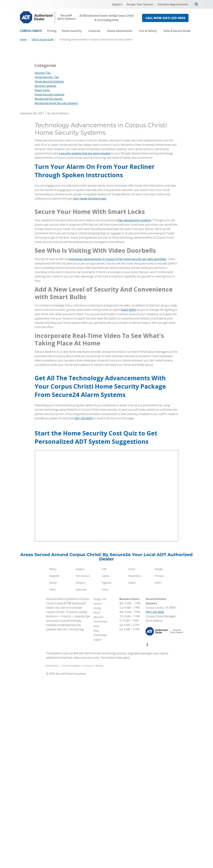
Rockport (80, 775)
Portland (159, 768)
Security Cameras (45, 182)
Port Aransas (83, 768)
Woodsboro (135, 768)
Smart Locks (42, 186)
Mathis (132, 775)
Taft (104, 761)
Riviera (53, 761)
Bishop (53, 775)
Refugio (159, 761)
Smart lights (128, 502)
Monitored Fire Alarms (49, 195)
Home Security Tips (47, 173)
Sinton (105, 782)
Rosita (132, 761)
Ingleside (107, 775)
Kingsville (54, 768)
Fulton (53, 782)
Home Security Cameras (50, 191)
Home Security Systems (49, 178)
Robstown (81, 782)
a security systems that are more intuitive (85, 249)
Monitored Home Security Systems (56, 199)
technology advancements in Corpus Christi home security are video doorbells (117, 451)
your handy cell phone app (90, 295)
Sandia (105, 768)
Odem (158, 775)
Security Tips (43, 169)
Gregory (80, 761)
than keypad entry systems (134, 412)
